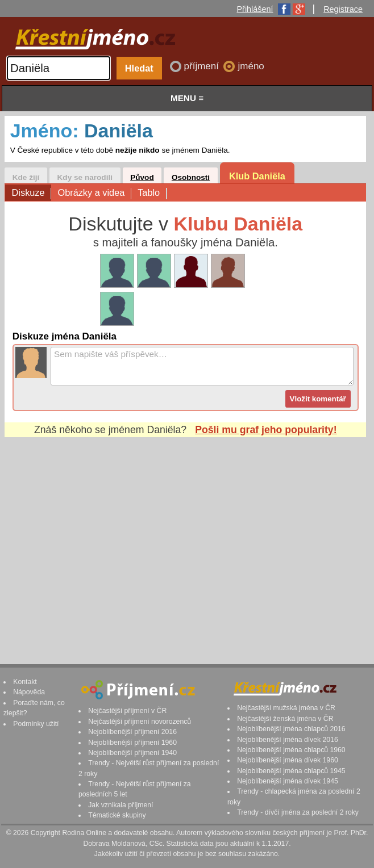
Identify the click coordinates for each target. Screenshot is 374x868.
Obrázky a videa (94, 193)
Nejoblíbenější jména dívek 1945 (288, 781)
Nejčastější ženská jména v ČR (285, 719)
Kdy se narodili (85, 177)
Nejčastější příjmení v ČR (127, 711)
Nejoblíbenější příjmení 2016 (132, 732)
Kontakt (25, 682)
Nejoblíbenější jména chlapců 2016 (291, 729)
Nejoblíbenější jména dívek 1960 (288, 760)
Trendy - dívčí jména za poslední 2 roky (298, 812)
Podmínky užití (36, 724)
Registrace (343, 9)
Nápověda (29, 692)
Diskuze (32, 193)
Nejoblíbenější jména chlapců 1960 (291, 750)
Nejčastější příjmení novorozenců (140, 722)
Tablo (152, 193)
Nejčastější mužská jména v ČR (286, 708)
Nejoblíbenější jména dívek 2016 (288, 740)
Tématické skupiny (117, 815)
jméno (251, 66)
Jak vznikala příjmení (120, 805)
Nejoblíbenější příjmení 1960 (132, 743)
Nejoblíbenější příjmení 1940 (132, 753)
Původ (142, 177)
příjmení (203, 66)
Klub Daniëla (257, 176)
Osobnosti (191, 177)
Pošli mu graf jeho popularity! (266, 430)
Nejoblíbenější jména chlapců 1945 (291, 771)
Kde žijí (26, 177)
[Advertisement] (185, 540)
